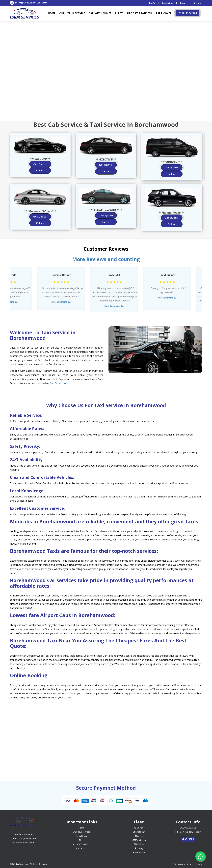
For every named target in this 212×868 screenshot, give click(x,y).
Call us (40, 170)
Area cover (164, 13)
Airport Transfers (81, 844)
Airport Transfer (139, 13)
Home (52, 13)
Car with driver (100, 13)
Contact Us (81, 848)
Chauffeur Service (72, 13)
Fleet (119, 13)
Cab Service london (61, 383)
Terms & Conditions (183, 864)
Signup (197, 3)
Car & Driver (81, 836)
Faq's (152, 3)
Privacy (199, 864)
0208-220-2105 (187, 13)
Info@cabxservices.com (188, 832)
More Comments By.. (61, 302)
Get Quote (40, 164)
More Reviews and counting (106, 259)
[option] (61, 288)
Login (183, 3)
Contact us (167, 3)
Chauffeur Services (81, 832)
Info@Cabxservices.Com (29, 3)
